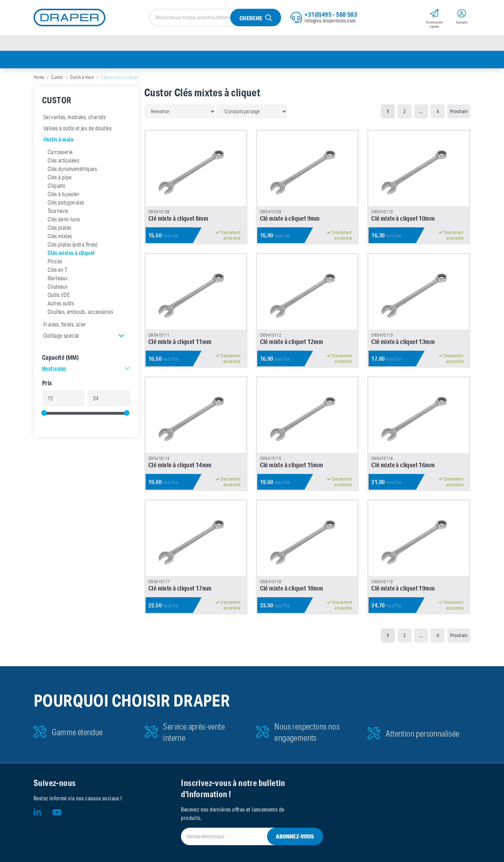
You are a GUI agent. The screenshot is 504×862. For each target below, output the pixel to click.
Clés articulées (63, 160)
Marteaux (58, 278)
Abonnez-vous (295, 836)
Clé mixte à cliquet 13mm (403, 342)
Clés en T (58, 270)
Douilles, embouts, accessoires (80, 312)
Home (39, 77)
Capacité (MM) (60, 357)
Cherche (251, 18)
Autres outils (61, 303)
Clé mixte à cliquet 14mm (180, 465)
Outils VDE (59, 295)
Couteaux (58, 287)
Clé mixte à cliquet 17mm (180, 588)
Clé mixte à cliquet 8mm (178, 218)
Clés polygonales (66, 202)
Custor (57, 77)
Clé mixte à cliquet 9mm (290, 218)
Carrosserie (60, 152)
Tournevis (58, 211)
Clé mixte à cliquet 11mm (180, 342)
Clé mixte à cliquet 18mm (292, 588)
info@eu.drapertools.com (330, 21)
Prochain (459, 111)
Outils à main (82, 77)
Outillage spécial (61, 336)
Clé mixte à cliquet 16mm (403, 465)
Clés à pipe (59, 177)
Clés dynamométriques (72, 169)
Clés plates (59, 228)
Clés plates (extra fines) (72, 244)
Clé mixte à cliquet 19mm (403, 588)
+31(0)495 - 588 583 (331, 14)
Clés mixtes (60, 236)
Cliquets (56, 186)
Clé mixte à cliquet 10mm (403, 218)
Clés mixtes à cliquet (71, 253)
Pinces (55, 261)
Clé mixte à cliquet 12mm (292, 342)
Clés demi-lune (64, 219)
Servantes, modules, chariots (75, 117)
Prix (47, 383)
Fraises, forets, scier (65, 324)
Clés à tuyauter (64, 194)
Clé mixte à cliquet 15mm (292, 465)
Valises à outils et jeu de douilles (78, 128)
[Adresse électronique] (243, 836)
